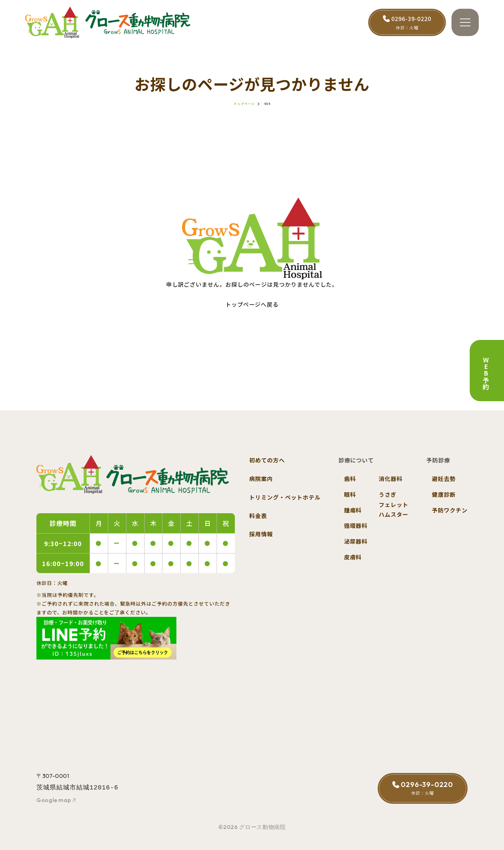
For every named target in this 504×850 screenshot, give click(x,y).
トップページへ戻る (252, 304)
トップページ (244, 104)
